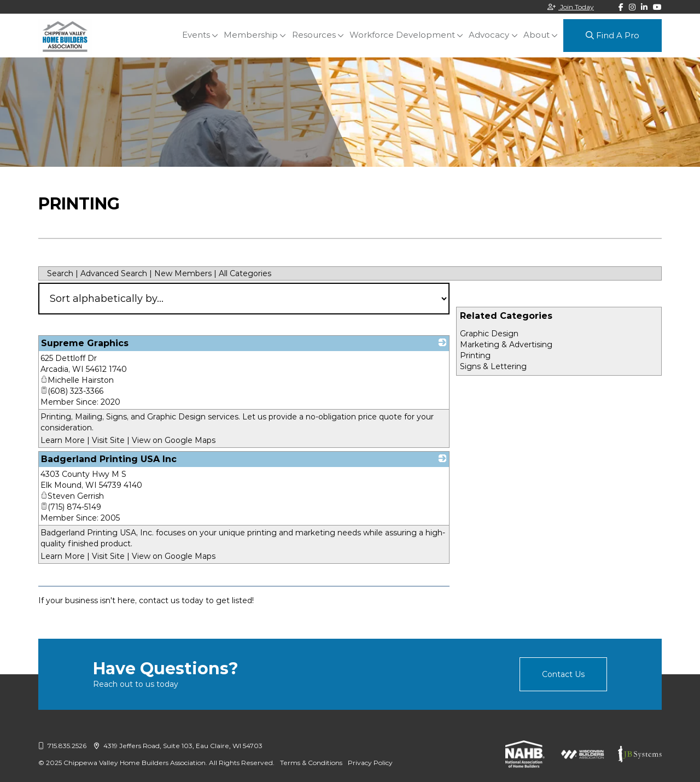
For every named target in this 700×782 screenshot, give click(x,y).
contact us (159, 600)
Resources (314, 35)
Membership (252, 35)
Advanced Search (114, 273)
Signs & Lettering (493, 366)
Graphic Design (489, 334)
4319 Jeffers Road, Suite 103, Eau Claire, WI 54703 (178, 746)
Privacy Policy (370, 763)
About (536, 35)
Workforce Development (403, 35)
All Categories (245, 273)
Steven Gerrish (72, 496)
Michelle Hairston (77, 380)
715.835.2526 (62, 746)
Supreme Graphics (85, 343)
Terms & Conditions (311, 763)
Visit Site (108, 440)
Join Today (571, 7)
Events (197, 35)
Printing (475, 355)
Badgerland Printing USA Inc (109, 459)
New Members (183, 273)
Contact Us (563, 674)
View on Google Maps (174, 440)
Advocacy (489, 35)
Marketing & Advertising (506, 345)
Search (60, 273)
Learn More (63, 440)
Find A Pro (612, 35)
